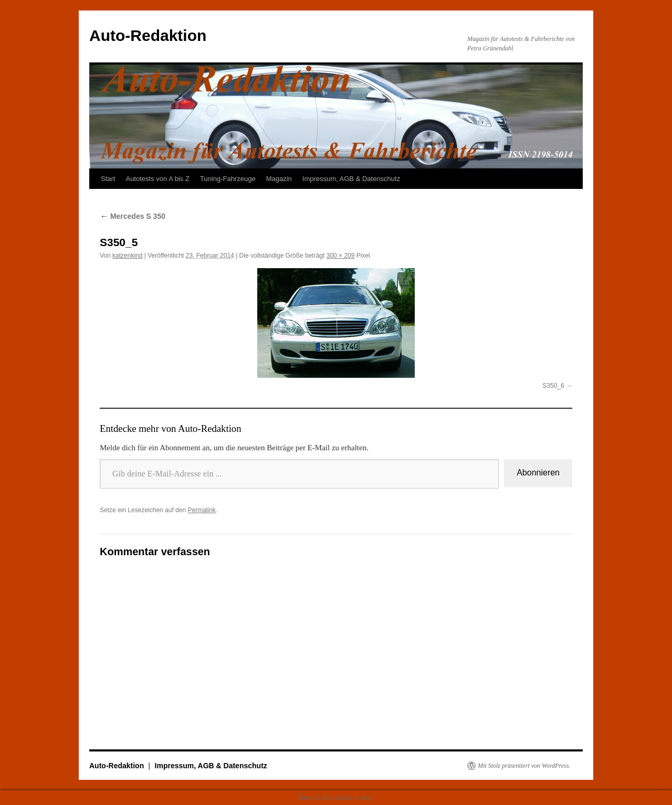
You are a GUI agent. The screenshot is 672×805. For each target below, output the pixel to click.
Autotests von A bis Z (157, 179)
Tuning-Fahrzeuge (228, 179)
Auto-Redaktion (148, 35)
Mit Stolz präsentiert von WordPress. (524, 766)
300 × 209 (341, 256)
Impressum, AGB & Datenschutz (351, 179)
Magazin (279, 179)
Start (108, 179)
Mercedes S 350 (133, 216)
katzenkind (127, 256)
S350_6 (553, 386)
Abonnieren (538, 473)
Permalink (201, 510)
